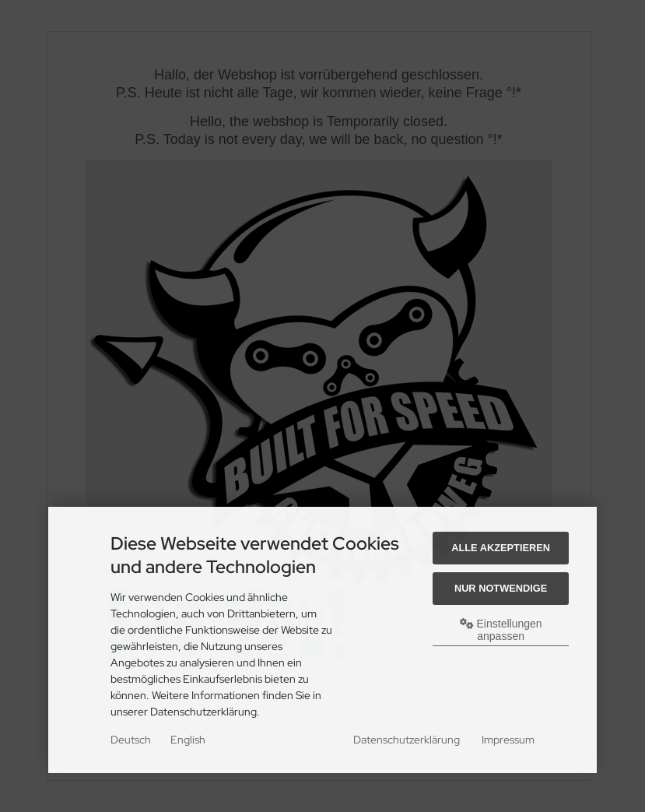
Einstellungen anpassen (501, 630)
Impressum (508, 740)
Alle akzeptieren (501, 548)
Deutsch (131, 740)
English (188, 740)
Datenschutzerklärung (407, 740)
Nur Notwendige (501, 588)
